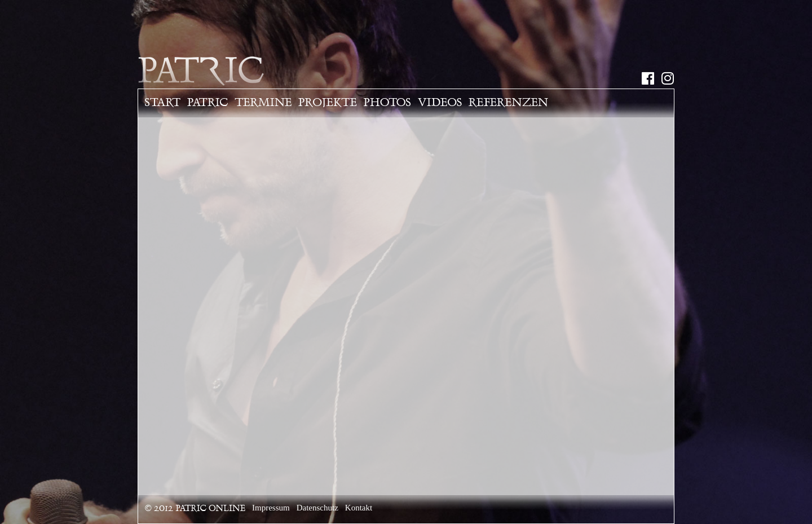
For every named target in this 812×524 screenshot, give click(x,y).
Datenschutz (317, 508)
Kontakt (359, 508)
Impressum (271, 508)
